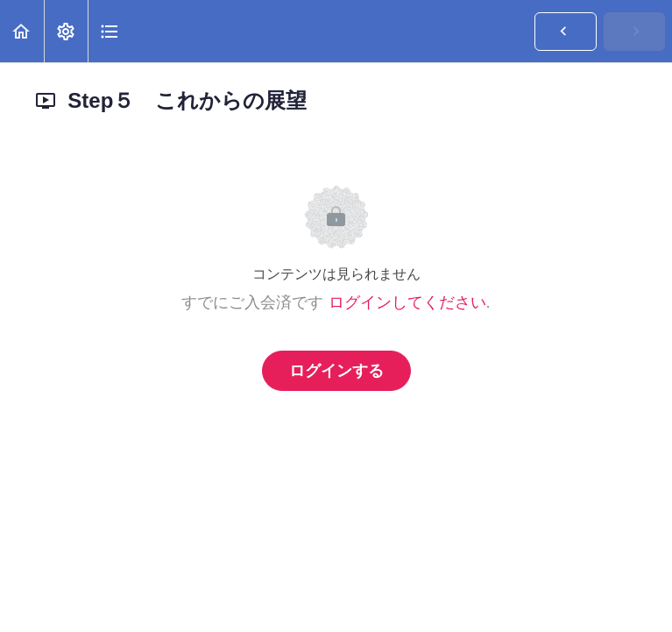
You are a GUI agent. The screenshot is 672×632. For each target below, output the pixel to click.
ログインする (336, 371)
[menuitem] (66, 31)
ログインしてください (407, 302)
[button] (22, 31)
